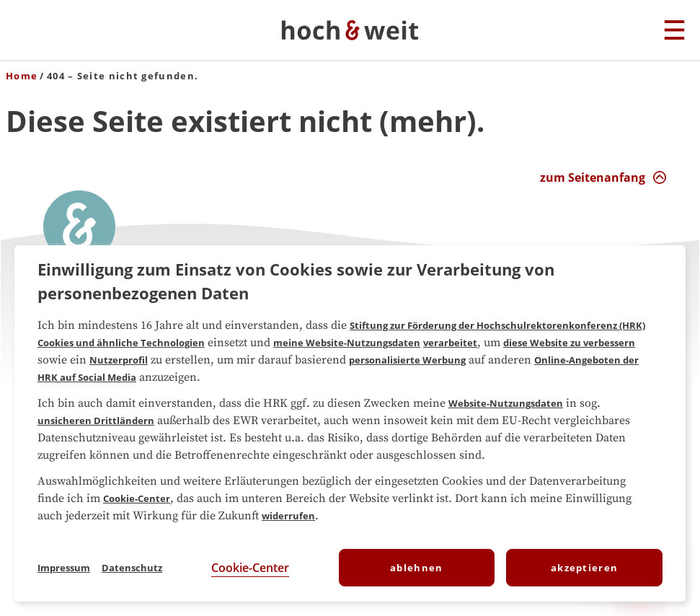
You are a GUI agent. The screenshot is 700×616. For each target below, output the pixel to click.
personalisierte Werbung (407, 360)
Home (22, 76)
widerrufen (288, 516)
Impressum (64, 568)
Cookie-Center (137, 498)
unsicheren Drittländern (96, 421)
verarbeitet (450, 343)
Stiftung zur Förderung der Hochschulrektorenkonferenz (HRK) (497, 325)
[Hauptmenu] (674, 31)
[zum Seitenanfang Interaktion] (603, 177)
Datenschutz (132, 568)
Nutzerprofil (119, 360)
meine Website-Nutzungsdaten (347, 343)
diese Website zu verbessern (569, 343)
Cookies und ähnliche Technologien (121, 343)
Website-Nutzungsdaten (506, 403)
